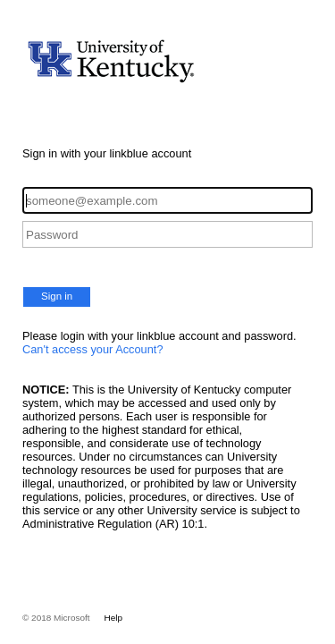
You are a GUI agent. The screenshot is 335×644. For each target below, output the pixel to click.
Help (114, 618)
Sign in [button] (57, 296)
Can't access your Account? (93, 349)
